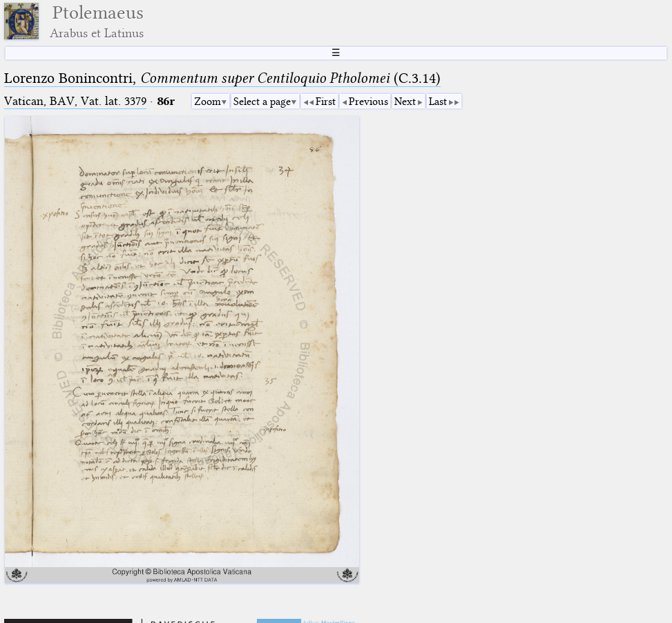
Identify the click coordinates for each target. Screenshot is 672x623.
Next (405, 102)
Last (438, 102)
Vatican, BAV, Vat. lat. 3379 (75, 101)
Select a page (262, 102)
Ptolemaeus (97, 21)
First (326, 102)
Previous (368, 102)
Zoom (208, 102)
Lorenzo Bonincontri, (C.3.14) (222, 78)
